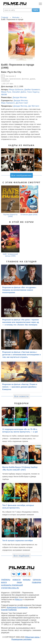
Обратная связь (32, 637)
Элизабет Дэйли (19, 92)
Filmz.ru (19, 599)
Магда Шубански (16, 90)
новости (17, 580)
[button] (39, 160)
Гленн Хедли (32, 92)
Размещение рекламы (21, 639)
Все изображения (21, 175)
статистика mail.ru (10, 588)
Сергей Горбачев (9, 610)
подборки (36, 582)
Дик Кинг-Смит (22, 103)
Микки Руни (6, 92)
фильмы (27, 580)
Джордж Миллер (20, 97)
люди (19, 582)
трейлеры (6, 580)
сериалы (37, 580)
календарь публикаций (12, 585)
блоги (4, 582)
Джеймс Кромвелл (32, 90)
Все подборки (21, 556)
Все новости (21, 396)
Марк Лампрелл (8, 103)
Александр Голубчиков (17, 607)
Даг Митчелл (34, 106)
